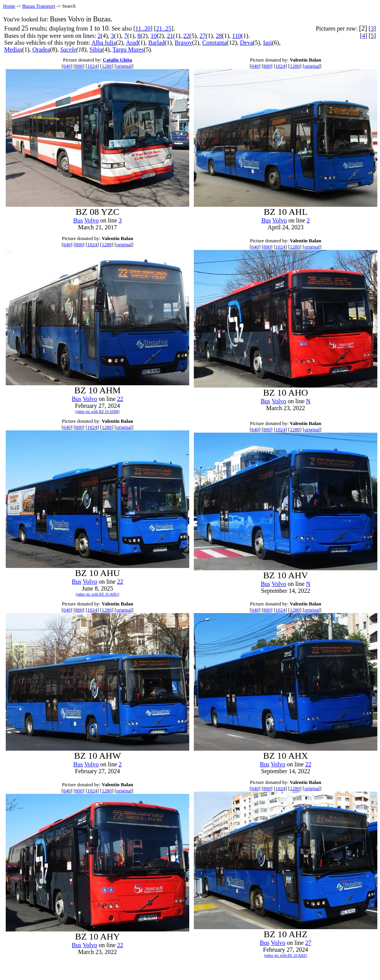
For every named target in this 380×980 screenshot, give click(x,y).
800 (79, 66)
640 (67, 66)
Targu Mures (128, 49)
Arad (132, 43)
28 (219, 36)
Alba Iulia (104, 43)
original (124, 66)
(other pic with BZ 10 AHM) (97, 411)
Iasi (267, 43)
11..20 (143, 28)
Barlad (157, 43)
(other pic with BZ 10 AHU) (97, 594)
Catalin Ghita (117, 60)
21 (170, 36)
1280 (107, 66)
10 (154, 36)
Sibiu (96, 49)
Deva (247, 43)
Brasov (183, 43)
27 (203, 36)
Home (9, 6)
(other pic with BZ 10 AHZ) (286, 955)
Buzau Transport (39, 6)
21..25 (164, 28)
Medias (13, 49)
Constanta (214, 43)
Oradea (41, 49)
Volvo (91, 220)
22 (186, 36)
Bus (78, 220)
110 (236, 36)
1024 (92, 66)
